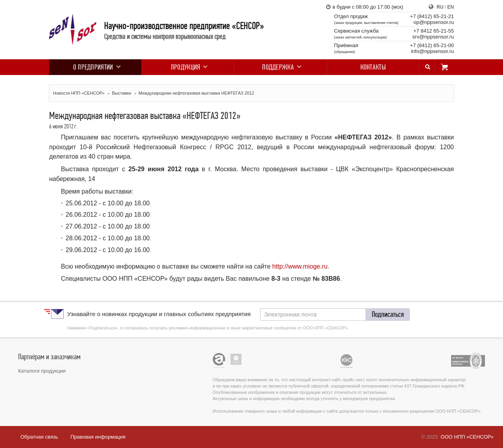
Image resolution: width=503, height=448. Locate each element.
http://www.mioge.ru (300, 266)
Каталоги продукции (42, 371)
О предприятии (95, 67)
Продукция (188, 67)
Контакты (373, 67)
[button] (388, 315)
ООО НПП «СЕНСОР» (467, 437)
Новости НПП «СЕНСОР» (79, 93)
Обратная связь (39, 437)
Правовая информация (98, 437)
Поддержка (280, 67)
